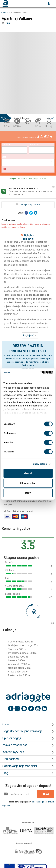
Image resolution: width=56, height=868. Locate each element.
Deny (28, 493)
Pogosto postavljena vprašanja (22, 731)
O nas (6, 724)
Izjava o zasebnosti (15, 745)
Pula (9, 23)
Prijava (45, 794)
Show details (40, 464)
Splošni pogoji (12, 738)
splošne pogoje (39, 802)
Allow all (28, 473)
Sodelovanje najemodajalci (20, 766)
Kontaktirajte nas (13, 752)
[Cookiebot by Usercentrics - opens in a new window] (40, 373)
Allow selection (28, 483)
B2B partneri (11, 759)
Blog (5, 773)
